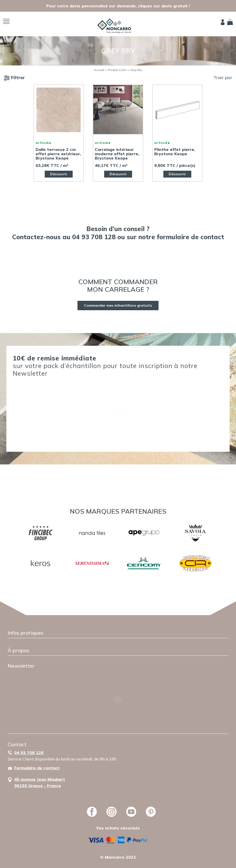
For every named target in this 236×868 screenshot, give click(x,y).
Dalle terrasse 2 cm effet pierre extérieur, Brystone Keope (58, 154)
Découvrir (59, 174)
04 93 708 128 (29, 753)
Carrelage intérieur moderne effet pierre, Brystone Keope (117, 154)
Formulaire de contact (37, 768)
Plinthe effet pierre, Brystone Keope (175, 152)
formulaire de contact (190, 237)
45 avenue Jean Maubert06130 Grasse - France (40, 782)
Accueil (99, 70)
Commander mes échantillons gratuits (118, 305)
